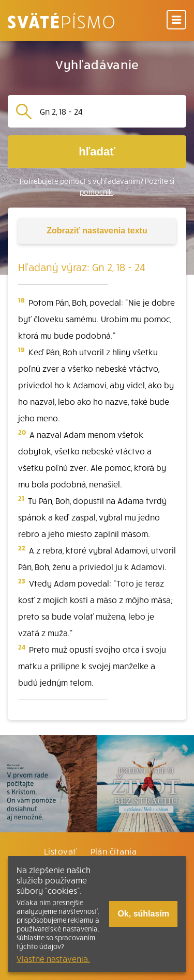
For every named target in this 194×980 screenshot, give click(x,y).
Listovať (61, 851)
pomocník (96, 192)
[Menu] (176, 20)
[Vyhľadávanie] (109, 111)
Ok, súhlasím (143, 914)
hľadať (97, 152)
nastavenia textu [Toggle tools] (97, 231)
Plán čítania (114, 851)
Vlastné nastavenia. (53, 958)
